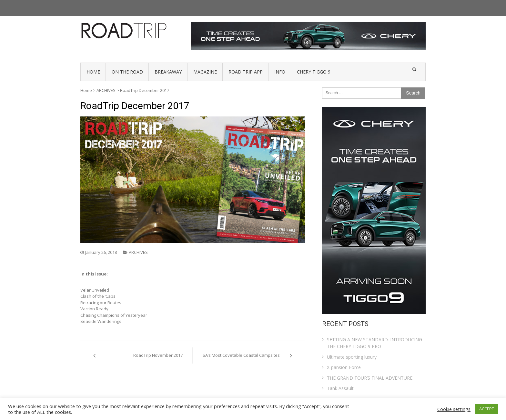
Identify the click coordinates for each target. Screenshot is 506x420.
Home (86, 90)
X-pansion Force (344, 367)
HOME (93, 72)
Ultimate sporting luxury (352, 357)
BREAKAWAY (168, 72)
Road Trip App (246, 72)
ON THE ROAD (127, 72)
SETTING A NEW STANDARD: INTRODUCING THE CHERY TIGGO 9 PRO (374, 343)
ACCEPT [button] (487, 409)
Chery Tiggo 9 (314, 72)
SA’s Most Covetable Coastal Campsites (241, 355)
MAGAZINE (205, 72)
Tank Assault (340, 388)
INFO (280, 72)
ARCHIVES (106, 90)
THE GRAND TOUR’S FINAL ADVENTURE (370, 378)
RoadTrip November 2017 (158, 355)
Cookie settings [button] (454, 409)
